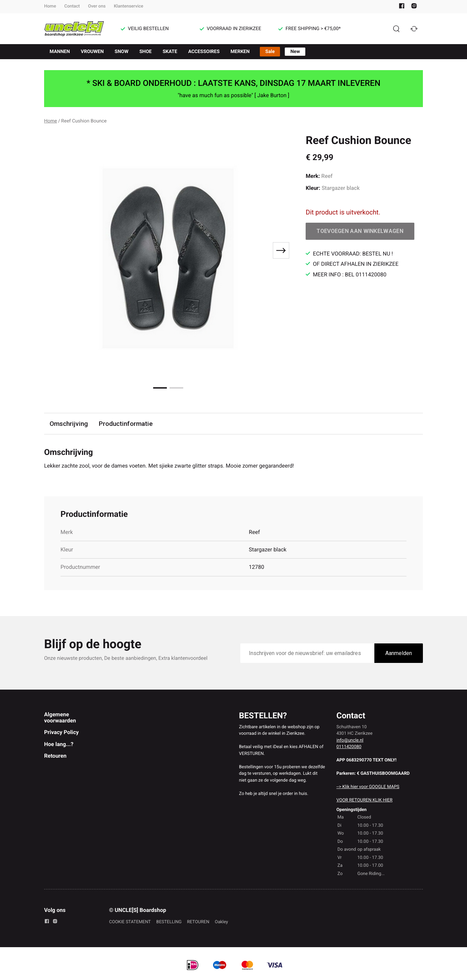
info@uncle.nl (350, 740)
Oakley (221, 922)
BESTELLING (169, 922)
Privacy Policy (61, 732)
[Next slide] (281, 250)
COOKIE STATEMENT (130, 922)
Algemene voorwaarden (60, 717)
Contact (72, 6)
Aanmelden (399, 653)
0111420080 (349, 747)
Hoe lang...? (59, 744)
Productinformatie (126, 424)
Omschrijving (69, 424)
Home (50, 6)
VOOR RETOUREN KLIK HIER (364, 800)
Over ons (97, 6)
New (295, 52)
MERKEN (240, 52)
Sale (270, 52)
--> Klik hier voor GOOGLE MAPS (368, 787)
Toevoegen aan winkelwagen (360, 231)
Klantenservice (129, 6)
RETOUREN (198, 922)
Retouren (55, 756)
